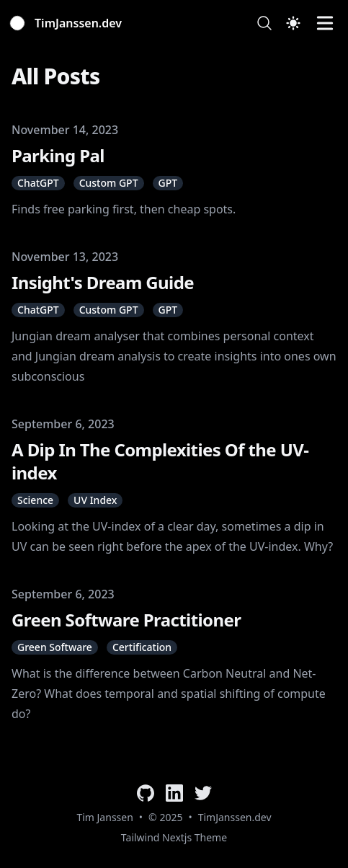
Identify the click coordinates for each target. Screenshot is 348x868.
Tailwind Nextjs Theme (174, 837)
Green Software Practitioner (126, 620)
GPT (168, 183)
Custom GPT (109, 183)
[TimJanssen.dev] (67, 23)
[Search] (264, 23)
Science (35, 500)
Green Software (55, 647)
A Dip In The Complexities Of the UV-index (160, 461)
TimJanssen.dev (235, 817)
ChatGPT (38, 183)
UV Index (95, 500)
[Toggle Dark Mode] (293, 23)
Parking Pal (58, 155)
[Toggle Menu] (325, 23)
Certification (142, 647)
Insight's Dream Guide (103, 282)
